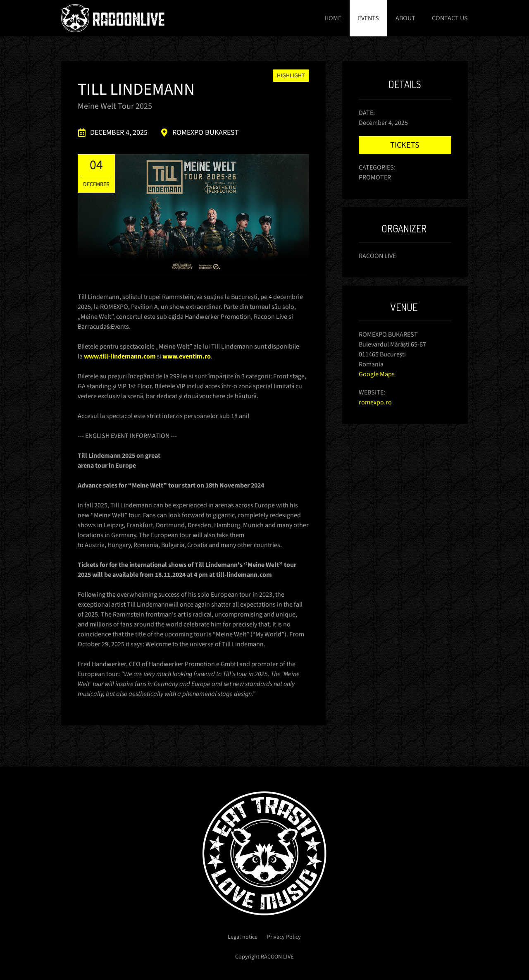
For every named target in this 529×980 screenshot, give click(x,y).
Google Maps (377, 374)
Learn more (264, 962)
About (405, 18)
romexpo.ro (375, 402)
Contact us (450, 18)
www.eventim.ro (187, 356)
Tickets (405, 145)
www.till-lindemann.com (120, 356)
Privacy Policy (284, 937)
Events (368, 18)
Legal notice (243, 937)
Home (333, 18)
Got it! (460, 966)
